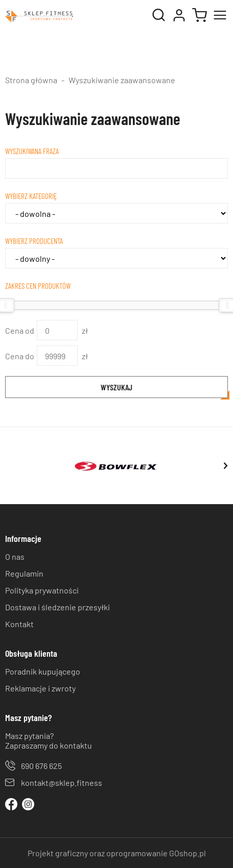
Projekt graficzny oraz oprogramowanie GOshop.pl (117, 853)
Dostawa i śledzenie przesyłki (57, 607)
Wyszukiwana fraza (32, 151)
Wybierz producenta (34, 241)
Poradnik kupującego (43, 671)
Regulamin (24, 573)
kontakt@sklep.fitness (62, 783)
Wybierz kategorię (31, 196)
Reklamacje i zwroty (40, 688)
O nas (15, 556)
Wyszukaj (116, 387)
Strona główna (31, 80)
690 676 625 (41, 766)
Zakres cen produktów (38, 286)
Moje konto (179, 15)
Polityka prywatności (42, 590)
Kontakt (19, 624)
